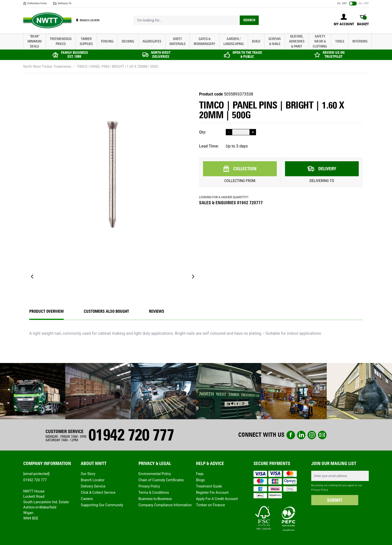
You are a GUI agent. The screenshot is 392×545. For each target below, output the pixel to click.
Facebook (291, 435)
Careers (87, 499)
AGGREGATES (152, 41)
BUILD (256, 41)
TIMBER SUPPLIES (86, 41)
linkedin (301, 435)
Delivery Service (93, 486)
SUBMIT (335, 500)
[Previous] (32, 276)
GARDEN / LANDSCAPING (234, 41)
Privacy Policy (149, 486)
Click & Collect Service (98, 492)
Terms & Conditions (154, 492)
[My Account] (344, 20)
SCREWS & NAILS (275, 41)
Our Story (88, 474)
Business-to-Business (155, 499)
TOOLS (340, 41)
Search (249, 20)
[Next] (193, 276)
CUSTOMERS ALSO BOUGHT (106, 311)
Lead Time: (209, 146)
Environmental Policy (155, 474)
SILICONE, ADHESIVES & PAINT (297, 41)
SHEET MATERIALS (177, 41)
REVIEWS (157, 311)
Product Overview (46, 311)
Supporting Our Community (102, 505)
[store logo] (47, 20)
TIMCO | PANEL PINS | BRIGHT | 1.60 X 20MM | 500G (117, 66)
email (322, 435)
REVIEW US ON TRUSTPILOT (334, 55)
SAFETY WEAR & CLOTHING (320, 41)
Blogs (200, 480)
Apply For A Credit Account (217, 499)
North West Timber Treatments (47, 66)
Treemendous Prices (61, 41)
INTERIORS (360, 41)
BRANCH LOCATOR (90, 20)
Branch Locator (93, 480)
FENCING (107, 41)
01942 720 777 (131, 435)
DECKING (128, 41)
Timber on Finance (210, 505)
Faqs (200, 474)
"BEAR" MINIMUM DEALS (34, 41)
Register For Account (212, 492)
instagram (312, 435)
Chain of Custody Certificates (161, 480)
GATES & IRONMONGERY (204, 41)
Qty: (203, 132)
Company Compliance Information (165, 505)
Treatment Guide (209, 486)
